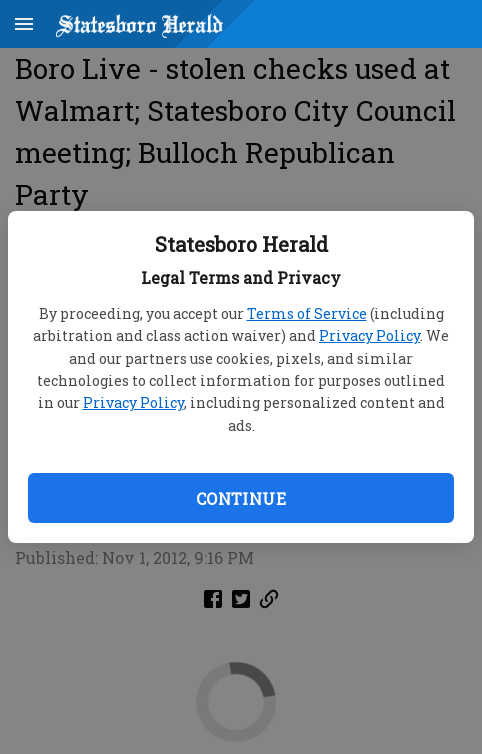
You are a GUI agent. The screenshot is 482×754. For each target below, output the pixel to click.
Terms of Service (307, 313)
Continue (241, 498)
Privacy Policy (369, 335)
